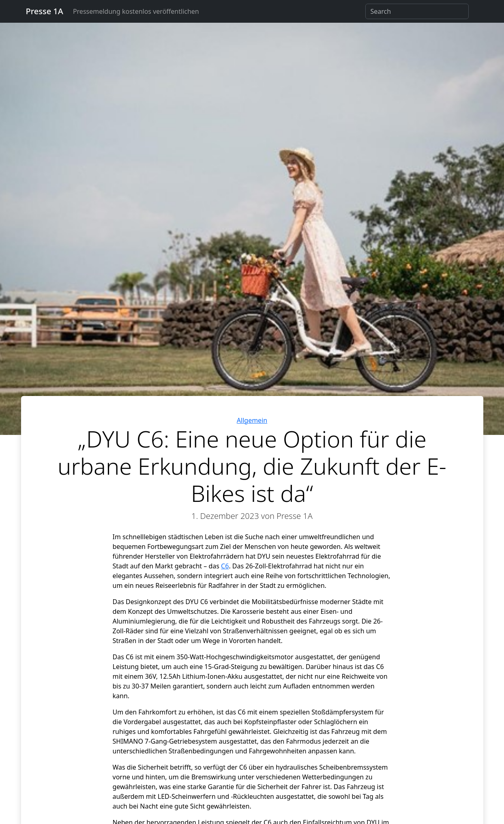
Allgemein (252, 420)
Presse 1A (45, 11)
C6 (225, 566)
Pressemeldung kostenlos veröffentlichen (136, 11)
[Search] (417, 11)
